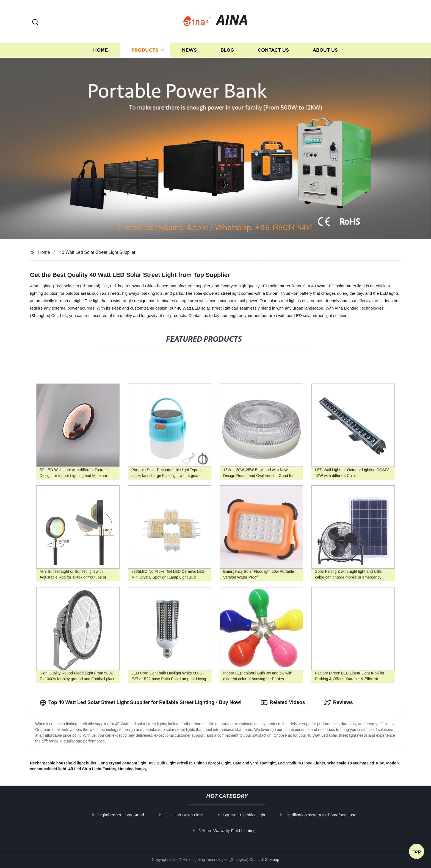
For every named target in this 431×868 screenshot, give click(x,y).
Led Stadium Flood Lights (302, 763)
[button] (35, 22)
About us (325, 50)
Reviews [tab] (339, 703)
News (189, 50)
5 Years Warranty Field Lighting (235, 831)
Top (417, 853)
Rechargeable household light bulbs (63, 763)
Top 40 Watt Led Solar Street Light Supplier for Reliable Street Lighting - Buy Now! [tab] (141, 703)
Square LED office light (252, 815)
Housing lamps (132, 769)
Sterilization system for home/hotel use (329, 815)
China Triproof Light (212, 763)
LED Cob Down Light (192, 815)
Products (145, 50)
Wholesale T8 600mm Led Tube (356, 763)
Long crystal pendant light (122, 763)
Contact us (273, 50)
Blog (227, 50)
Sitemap (272, 859)
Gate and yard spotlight (254, 763)
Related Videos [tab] (283, 703)
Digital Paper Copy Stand (129, 815)
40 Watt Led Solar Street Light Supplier (97, 252)
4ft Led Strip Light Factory (92, 769)
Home (100, 50)
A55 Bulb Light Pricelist (170, 763)
